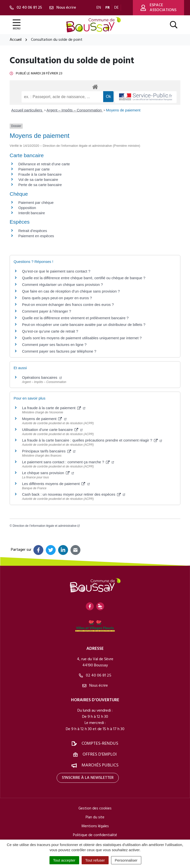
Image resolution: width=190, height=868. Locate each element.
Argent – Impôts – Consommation (75, 110)
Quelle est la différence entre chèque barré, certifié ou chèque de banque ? (84, 278)
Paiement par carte (34, 169)
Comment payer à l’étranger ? (47, 311)
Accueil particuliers (27, 110)
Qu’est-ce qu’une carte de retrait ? (50, 331)
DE (117, 8)
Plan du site (95, 817)
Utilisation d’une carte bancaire (52, 430)
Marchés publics (100, 765)
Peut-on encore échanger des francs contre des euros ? (68, 305)
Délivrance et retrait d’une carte (44, 164)
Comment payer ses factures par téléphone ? (59, 351)
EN (99, 8)
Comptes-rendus (100, 744)
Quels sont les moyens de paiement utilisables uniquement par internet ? (82, 338)
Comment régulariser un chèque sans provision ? (62, 285)
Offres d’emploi (100, 754)
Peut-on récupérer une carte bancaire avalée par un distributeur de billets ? (84, 325)
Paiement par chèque (36, 202)
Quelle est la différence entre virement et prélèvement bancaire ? (75, 318)
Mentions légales (95, 826)
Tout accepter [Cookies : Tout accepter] (64, 860)
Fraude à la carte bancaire (40, 174)
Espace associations (158, 8)
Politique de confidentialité (95, 835)
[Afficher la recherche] (174, 25)
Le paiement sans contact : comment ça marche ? (68, 462)
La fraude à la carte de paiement (54, 408)
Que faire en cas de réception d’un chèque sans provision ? (71, 291)
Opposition (27, 208)
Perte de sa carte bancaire (40, 185)
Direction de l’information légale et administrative (46, 526)
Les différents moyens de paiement (56, 484)
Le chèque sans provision (48, 473)
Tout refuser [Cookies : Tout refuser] (95, 860)
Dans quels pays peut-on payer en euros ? (57, 298)
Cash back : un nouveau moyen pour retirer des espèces (74, 494)
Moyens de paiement (123, 110)
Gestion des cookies (95, 808)
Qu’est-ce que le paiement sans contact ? (56, 271)
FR (108, 8)
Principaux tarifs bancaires (49, 451)
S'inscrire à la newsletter (88, 778)
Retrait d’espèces (33, 231)
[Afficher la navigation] (17, 25)
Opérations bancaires (42, 377)
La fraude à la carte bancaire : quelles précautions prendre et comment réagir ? (92, 440)
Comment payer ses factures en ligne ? (54, 345)
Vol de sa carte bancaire (38, 180)
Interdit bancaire (32, 213)
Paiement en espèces (36, 236)
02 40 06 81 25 (95, 676)
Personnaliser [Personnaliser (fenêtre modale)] (126, 860)
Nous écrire (95, 686)
